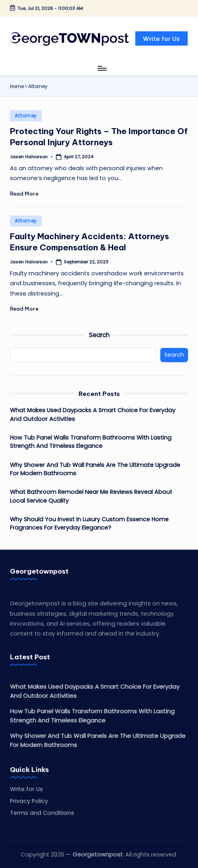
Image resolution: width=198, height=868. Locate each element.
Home (17, 86)
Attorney (26, 116)
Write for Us (26, 789)
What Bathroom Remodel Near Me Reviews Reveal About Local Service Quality (91, 496)
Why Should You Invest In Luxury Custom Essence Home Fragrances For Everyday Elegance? (89, 524)
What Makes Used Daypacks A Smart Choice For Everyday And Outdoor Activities (93, 415)
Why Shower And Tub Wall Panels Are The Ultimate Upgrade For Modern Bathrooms (95, 469)
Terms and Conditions (42, 813)
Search (99, 335)
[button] (161, 38)
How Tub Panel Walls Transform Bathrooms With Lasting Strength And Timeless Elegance (91, 442)
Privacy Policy (29, 801)
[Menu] (102, 68)
